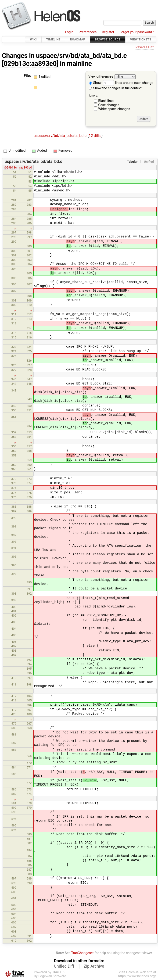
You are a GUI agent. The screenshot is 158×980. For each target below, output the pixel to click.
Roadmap (78, 39)
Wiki (33, 39)
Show (95, 83)
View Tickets (141, 39)
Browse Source (108, 39)
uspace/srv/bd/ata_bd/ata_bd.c (81, 56)
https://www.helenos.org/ (137, 976)
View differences (101, 77)
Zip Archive (94, 966)
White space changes (114, 109)
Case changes (109, 105)
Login (69, 32)
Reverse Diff (145, 47)
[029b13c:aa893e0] (30, 64)
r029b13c (10, 167)
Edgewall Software (52, 976)
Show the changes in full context (115, 88)
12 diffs (95, 136)
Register (108, 32)
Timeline (53, 39)
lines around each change (128, 83)
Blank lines (106, 101)
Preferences (88, 32)
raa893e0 (26, 167)
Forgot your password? (136, 32)
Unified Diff (64, 966)
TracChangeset (82, 953)
